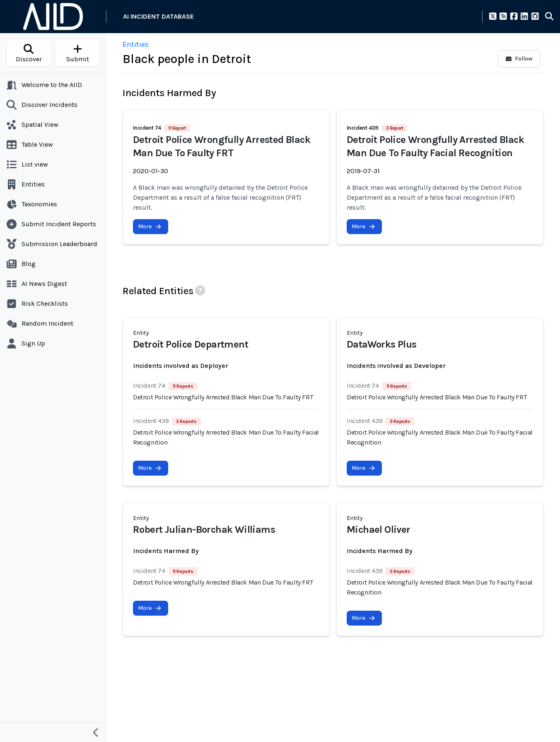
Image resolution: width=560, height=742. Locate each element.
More (150, 226)
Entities (136, 44)
